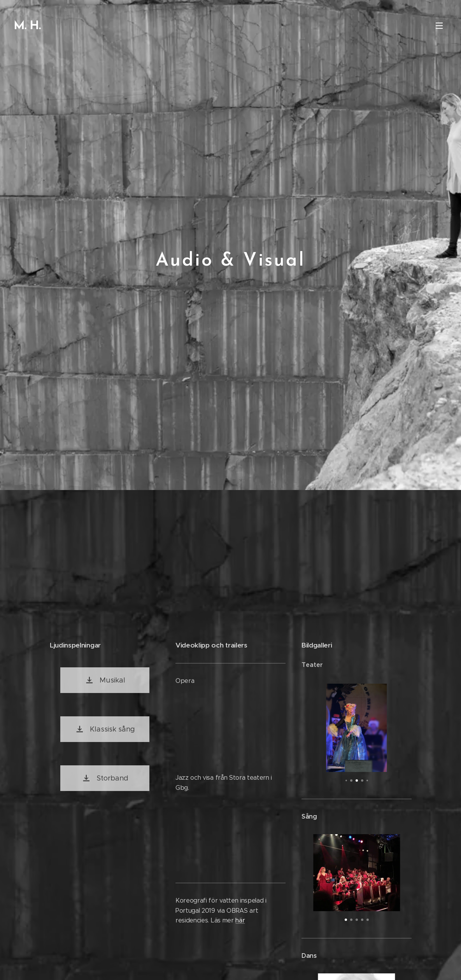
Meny (439, 26)
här (240, 920)
